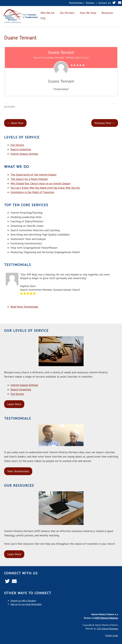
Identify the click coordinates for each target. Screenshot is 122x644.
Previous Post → (105, 123)
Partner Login (112, 635)
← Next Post (15, 123)
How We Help (88, 13)
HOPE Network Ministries (106, 618)
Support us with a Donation (23, 601)
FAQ (43, 18)
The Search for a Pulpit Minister (29, 179)
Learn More (14, 404)
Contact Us (105, 3)
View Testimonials (18, 471)
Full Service (17, 145)
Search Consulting (21, 149)
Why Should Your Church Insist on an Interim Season (40, 183)
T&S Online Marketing (107, 629)
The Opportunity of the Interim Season (33, 175)
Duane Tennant (20, 38)
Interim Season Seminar (24, 154)
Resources (107, 13)
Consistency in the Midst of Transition (32, 192)
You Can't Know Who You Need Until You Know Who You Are (45, 188)
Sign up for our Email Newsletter (26, 604)
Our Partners (67, 13)
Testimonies (76, 3)
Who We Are (47, 13)
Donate (90, 3)
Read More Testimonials (24, 307)
